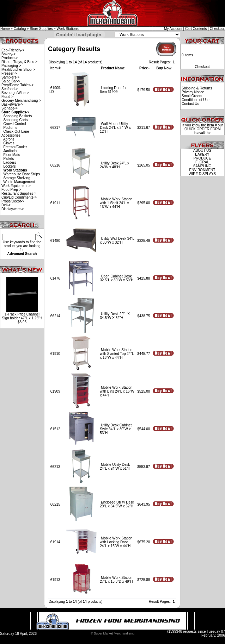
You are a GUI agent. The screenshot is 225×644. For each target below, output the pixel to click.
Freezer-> (9, 73)
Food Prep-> (11, 190)
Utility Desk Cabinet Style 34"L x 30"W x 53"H (116, 429)
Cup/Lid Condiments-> (19, 197)
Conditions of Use (196, 100)
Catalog (20, 29)
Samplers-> (10, 77)
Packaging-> (11, 66)
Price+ (145, 68)
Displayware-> (13, 209)
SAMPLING (202, 166)
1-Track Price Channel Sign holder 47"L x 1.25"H (22, 316)
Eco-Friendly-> (13, 50)
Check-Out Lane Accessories (15, 133)
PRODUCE (202, 158)
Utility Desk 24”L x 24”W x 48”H (114, 165)
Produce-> (10, 58)
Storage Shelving (17, 178)
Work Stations (68, 29)
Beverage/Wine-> (15, 93)
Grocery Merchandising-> (21, 101)
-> (15, 112)
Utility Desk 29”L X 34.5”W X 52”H (115, 316)
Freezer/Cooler (15, 147)
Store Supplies (41, 29)
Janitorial (11, 151)
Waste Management (19, 182)
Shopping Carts (16, 120)
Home (5, 29)
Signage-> (10, 108)
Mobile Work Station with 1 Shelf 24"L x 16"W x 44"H (116, 203)
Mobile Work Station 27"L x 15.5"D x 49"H (116, 580)
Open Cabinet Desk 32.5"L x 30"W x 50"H (117, 278)
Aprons (9, 139)
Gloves (9, 143)
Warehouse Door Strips (22, 174)
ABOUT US (202, 151)
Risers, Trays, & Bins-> (19, 62)
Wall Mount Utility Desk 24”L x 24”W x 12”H (115, 128)
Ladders (10, 162)
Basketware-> (12, 104)
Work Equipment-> (16, 186)
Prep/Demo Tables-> (17, 85)
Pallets (9, 159)
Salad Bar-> (11, 81)
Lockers (10, 166)
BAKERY (202, 154)
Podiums (10, 128)
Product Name (113, 68)
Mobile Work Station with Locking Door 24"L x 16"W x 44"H (116, 542)
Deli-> (6, 205)
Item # (56, 68)
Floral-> (7, 97)
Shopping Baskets (18, 116)
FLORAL (202, 162)
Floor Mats (12, 155)
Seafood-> (10, 89)
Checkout (217, 29)
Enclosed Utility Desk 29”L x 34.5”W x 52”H (117, 504)
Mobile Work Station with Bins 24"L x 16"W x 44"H (117, 391)
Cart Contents (196, 29)
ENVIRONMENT (202, 170)
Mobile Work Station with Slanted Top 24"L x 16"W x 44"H (117, 354)
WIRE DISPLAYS (202, 174)
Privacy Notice (193, 92)
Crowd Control (15, 124)
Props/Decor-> (13, 201)
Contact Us (190, 104)
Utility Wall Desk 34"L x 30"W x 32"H (117, 240)
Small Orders (192, 96)
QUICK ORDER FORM (203, 129)
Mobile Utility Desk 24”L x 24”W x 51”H (115, 467)
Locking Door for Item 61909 (113, 90)
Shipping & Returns (197, 88)
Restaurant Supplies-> (19, 193)
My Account (173, 29)
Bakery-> (8, 54)
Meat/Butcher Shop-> (18, 70)
